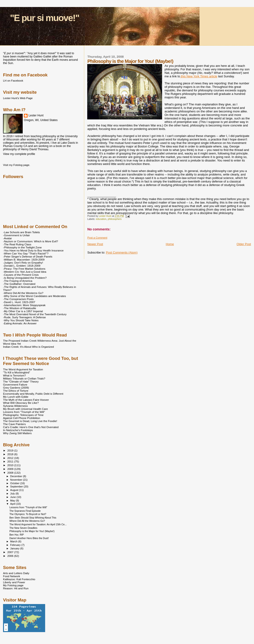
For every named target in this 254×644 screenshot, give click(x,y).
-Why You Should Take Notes (21, 320)
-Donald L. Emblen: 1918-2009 (22, 266)
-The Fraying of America (18, 281)
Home (170, 244)
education (101, 219)
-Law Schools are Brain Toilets (21, 232)
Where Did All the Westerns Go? (27, 521)
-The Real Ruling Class (17, 244)
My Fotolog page (13, 585)
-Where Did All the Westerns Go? (23, 293)
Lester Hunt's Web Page (18, 98)
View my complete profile (19, 154)
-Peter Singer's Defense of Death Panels (28, 256)
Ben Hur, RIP (17, 535)
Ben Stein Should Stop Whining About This (33, 518)
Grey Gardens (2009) (16, 388)
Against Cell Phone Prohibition (22, 418)
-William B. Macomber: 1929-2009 (24, 259)
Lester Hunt (36, 115)
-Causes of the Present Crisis (21, 275)
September (17, 487)
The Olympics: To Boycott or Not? (28, 514)
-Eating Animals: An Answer (20, 323)
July (13, 494)
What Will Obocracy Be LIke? (21, 403)
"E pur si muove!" (45, 18)
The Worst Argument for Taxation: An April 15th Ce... (38, 524)
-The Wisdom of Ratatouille (20, 308)
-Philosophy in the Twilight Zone (22, 247)
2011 (11, 461)
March (14, 541)
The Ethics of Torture (16, 391)
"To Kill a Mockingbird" (17, 372)
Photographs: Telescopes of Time (23, 415)
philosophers (115, 219)
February (16, 545)
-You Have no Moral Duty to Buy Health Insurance (33, 250)
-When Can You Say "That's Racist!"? (26, 253)
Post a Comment (97, 238)
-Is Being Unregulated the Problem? (25, 278)
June (13, 497)
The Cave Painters (14, 424)
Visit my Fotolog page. (17, 165)
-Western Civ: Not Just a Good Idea (25, 272)
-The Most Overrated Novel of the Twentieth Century (35, 314)
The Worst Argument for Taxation (23, 369)
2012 (11, 458)
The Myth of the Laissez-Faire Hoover (26, 400)
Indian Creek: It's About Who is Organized (28, 347)
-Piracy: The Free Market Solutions (24, 269)
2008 (11, 473)
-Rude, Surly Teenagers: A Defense (24, 317)
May (13, 501)
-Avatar (7, 238)
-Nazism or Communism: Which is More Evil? (31, 241)
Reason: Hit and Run (16, 588)
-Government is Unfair (16, 235)
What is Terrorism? (14, 375)
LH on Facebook (13, 80)
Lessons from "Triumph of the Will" (24, 412)
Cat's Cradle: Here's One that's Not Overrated (31, 427)
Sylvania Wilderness (15, 406)
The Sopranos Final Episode (25, 511)
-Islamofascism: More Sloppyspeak (24, 305)
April (13, 504)
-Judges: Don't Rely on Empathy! (23, 263)
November (17, 480)
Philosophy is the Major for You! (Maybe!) (32, 531)
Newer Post (95, 244)
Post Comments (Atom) (122, 252)
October (15, 483)
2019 (11, 450)
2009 (11, 469)
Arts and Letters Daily (16, 573)
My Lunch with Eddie (16, 397)
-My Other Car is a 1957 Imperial (23, 311)
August (15, 490)
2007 (11, 552)
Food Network (12, 576)
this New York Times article (199, 76)
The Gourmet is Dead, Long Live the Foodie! (30, 421)
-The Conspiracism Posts (18, 299)
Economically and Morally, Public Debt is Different (33, 394)
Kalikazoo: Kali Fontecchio (19, 579)
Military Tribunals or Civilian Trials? (24, 378)
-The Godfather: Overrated (19, 284)
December (17, 476)
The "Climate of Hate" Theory (21, 381)
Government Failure (15, 385)
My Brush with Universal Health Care (25, 409)
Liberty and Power (14, 582)
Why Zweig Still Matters (17, 433)
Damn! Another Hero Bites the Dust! (29, 538)
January (15, 548)
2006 (11, 556)
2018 (11, 454)
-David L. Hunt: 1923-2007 (19, 302)
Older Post (244, 244)
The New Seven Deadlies (23, 528)
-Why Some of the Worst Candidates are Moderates (34, 296)
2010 (11, 465)
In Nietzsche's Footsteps (18, 430)
